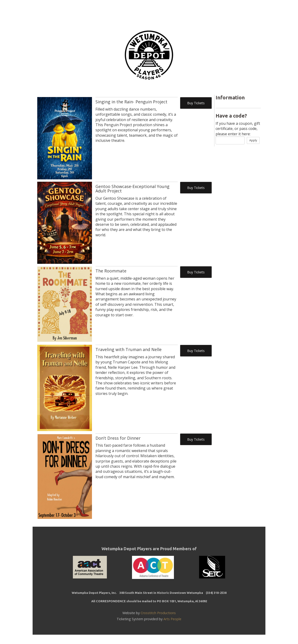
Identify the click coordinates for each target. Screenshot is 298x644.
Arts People (172, 619)
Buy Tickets (196, 103)
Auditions (195, 10)
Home (81, 10)
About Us (223, 10)
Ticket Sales (107, 10)
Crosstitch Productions (158, 613)
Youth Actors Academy (152, 10)
